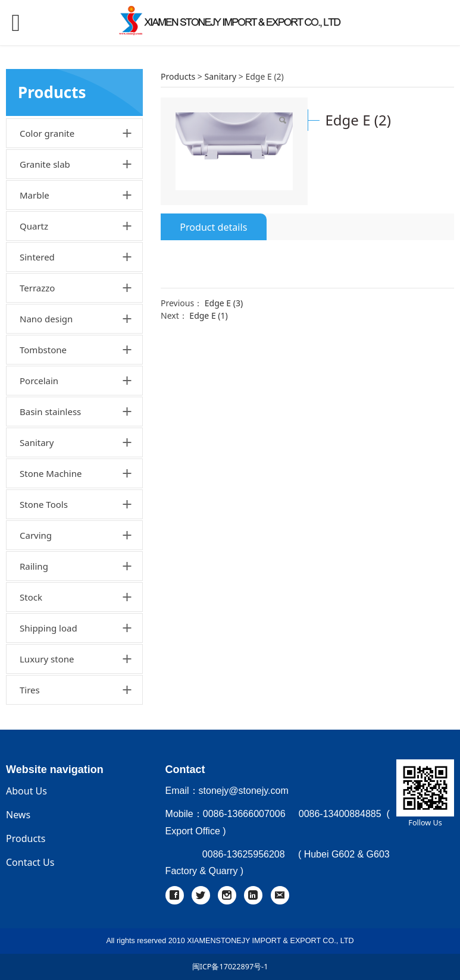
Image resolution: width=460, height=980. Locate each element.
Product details (213, 227)
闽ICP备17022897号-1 (230, 967)
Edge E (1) (208, 315)
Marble (35, 195)
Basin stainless (50, 412)
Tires (30, 690)
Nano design (46, 319)
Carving (36, 535)
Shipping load (48, 628)
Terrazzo (37, 288)
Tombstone (43, 350)
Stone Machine (51, 473)
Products (178, 76)
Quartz (34, 226)
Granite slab (45, 164)
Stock (31, 597)
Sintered (37, 257)
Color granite (47, 133)
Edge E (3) (224, 303)
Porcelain (39, 381)
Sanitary (37, 442)
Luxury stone (47, 659)
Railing (34, 566)
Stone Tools (44, 504)
